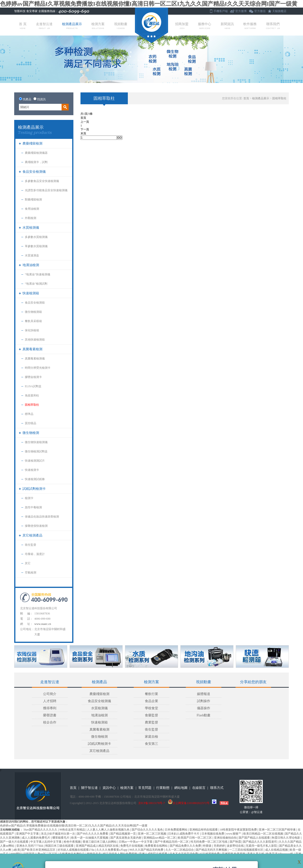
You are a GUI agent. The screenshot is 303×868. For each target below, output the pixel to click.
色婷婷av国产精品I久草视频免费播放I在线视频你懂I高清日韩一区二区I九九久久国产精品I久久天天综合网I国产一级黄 (149, 4)
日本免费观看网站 (176, 830)
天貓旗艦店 (279, 11)
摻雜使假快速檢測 (36, 526)
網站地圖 (181, 788)
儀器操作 (204, 708)
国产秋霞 (236, 842)
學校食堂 (151, 708)
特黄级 (207, 846)
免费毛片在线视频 (132, 846)
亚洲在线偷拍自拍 (226, 838)
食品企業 (151, 701)
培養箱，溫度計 (35, 554)
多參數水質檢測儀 (36, 237)
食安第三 (151, 744)
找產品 (27, 99)
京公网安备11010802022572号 (189, 803)
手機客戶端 (221, 11)
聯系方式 (217, 788)
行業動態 (163, 788)
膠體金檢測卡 (33, 377)
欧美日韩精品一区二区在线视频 (264, 834)
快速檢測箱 (31, 293)
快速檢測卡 (32, 470)
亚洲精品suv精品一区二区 (160, 838)
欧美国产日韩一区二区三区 (195, 838)
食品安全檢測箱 (35, 303)
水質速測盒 (32, 255)
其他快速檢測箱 (35, 340)
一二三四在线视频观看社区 (247, 850)
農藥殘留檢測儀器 (36, 153)
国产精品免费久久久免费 (186, 846)
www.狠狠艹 (234, 834)
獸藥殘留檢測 (33, 200)
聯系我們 (273, 26)
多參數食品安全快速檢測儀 (42, 181)
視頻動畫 (121, 26)
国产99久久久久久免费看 (93, 834)
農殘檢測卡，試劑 (36, 162)
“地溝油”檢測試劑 (36, 284)
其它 (28, 563)
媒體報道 (204, 694)
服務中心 (205, 26)
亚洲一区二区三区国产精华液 (278, 830)
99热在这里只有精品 (73, 830)
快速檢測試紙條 (35, 479)
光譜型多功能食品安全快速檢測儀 (46, 190)
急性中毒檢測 (33, 507)
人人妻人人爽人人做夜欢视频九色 (109, 830)
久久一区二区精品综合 (180, 850)
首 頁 (23, 26)
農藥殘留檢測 (32, 143)
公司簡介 (50, 694)
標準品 (29, 414)
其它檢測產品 (32, 535)
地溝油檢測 (31, 265)
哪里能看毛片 (61, 838)
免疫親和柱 (32, 395)
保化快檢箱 (32, 330)
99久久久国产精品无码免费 (147, 850)
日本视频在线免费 (213, 834)
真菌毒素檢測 (32, 349)
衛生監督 (31, 545)
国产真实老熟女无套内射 (126, 838)
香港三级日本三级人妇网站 (100, 842)
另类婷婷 (220, 846)
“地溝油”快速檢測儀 (38, 274)
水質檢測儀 (31, 228)
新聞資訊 (227, 26)
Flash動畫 (204, 715)
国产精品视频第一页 (123, 834)
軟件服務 (250, 26)
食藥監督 (151, 715)
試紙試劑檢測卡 (34, 489)
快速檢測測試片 (35, 461)
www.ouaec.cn (43, 624)
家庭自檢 (151, 737)
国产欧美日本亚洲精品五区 (39, 850)
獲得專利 (50, 708)
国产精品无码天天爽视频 (212, 850)
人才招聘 (50, 701)
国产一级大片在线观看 (15, 842)
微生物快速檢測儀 (36, 442)
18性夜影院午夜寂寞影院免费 (239, 830)
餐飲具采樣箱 (33, 321)
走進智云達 (44, 26)
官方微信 (260, 11)
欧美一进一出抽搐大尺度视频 (90, 838)
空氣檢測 (31, 573)
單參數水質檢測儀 (36, 246)
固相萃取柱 (32, 405)
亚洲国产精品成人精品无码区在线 (97, 846)
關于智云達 (89, 788)
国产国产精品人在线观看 (255, 838)
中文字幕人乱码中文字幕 (46, 842)
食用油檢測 (32, 209)
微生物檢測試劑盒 (36, 451)
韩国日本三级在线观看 (60, 846)
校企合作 (50, 722)
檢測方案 (98, 26)
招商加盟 (182, 26)
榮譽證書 (50, 715)
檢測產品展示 (72, 26)
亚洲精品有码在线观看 (204, 830)
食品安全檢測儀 (34, 172)
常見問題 (145, 788)
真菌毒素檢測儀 (35, 359)
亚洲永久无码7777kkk (30, 846)
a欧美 (17, 850)
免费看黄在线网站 (157, 846)
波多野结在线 (236, 846)
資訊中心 (109, 788)
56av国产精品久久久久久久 (41, 830)
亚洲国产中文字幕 (28, 834)
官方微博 (241, 11)
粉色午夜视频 (73, 842)
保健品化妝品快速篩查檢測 (42, 517)
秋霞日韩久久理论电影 (286, 838)
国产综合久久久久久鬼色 (148, 830)
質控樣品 (31, 423)
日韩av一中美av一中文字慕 (136, 842)
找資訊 (41, 99)
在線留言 (199, 788)
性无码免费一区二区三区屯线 (209, 842)
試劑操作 (204, 701)
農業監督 (151, 722)
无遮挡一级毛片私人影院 (262, 846)
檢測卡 (29, 498)
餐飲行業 (151, 694)
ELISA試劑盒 (33, 386)
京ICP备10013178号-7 (152, 803)
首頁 (246, 98)
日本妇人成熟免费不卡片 (184, 834)
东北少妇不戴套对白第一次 (58, 834)
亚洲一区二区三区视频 (152, 834)
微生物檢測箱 (33, 312)
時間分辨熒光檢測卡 (38, 368)
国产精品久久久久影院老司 (260, 842)
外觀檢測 (31, 218)
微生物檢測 (31, 433)
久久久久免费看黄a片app (112, 850)
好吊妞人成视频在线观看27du (76, 850)
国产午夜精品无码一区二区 (172, 842)
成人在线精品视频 (277, 850)
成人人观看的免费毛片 (36, 838)
